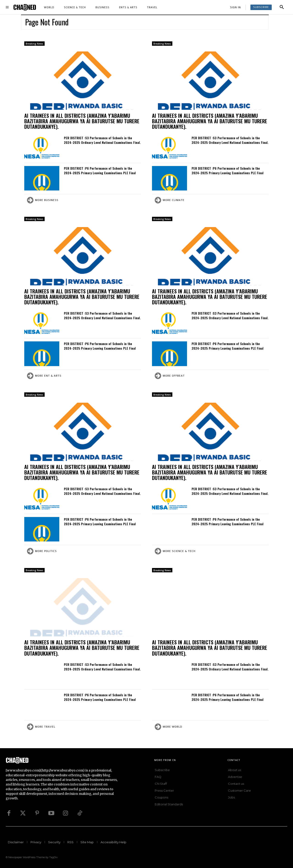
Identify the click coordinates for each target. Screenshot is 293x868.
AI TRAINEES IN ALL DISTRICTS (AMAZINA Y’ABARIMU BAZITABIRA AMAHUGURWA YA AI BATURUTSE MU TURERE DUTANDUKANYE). (82, 121)
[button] (282, 7)
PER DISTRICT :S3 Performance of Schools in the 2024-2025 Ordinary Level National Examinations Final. (102, 140)
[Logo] (25, 7)
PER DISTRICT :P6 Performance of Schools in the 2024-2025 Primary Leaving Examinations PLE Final (100, 170)
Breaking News (34, 44)
